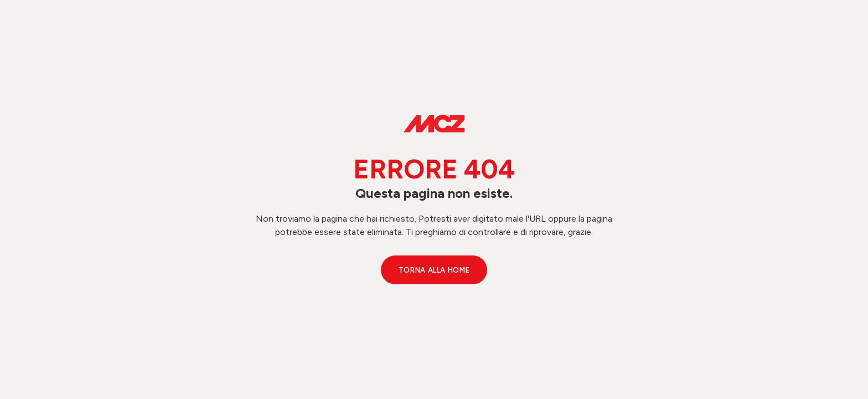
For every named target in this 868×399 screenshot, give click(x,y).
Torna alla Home (434, 270)
